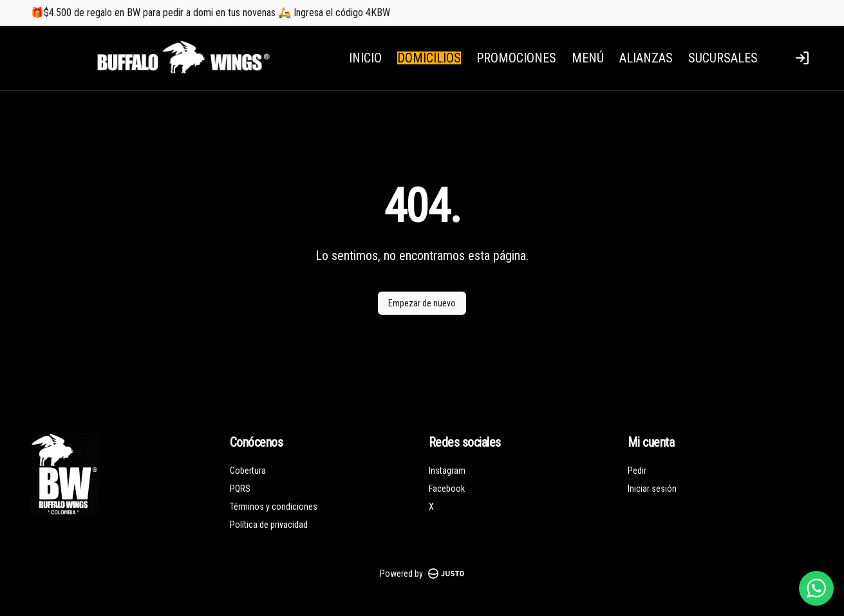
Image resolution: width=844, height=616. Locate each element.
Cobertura (248, 471)
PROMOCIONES (516, 58)
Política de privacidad (269, 525)
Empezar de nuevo (422, 303)
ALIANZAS (646, 58)
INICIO (365, 58)
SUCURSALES (723, 58)
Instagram (447, 471)
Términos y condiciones (274, 507)
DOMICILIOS (429, 58)
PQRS (240, 489)
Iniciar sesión (652, 489)
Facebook (447, 489)
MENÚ (588, 58)
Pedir (637, 471)
